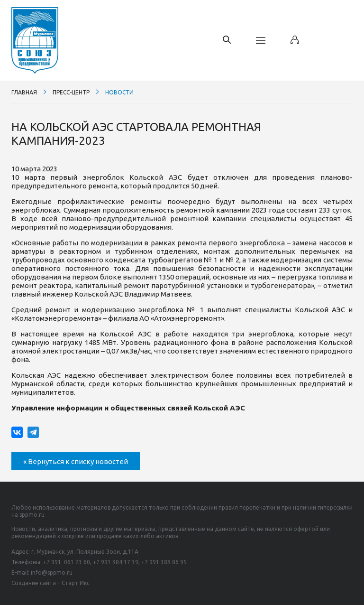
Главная (24, 92)
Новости (119, 92)
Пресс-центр (71, 92)
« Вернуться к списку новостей (76, 461)
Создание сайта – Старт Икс (50, 583)
